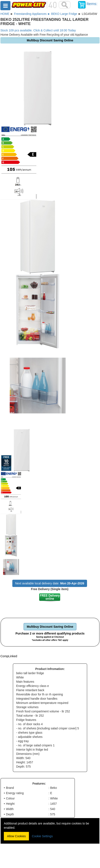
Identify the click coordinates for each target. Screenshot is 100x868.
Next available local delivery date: (50, 583)
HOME (5, 14)
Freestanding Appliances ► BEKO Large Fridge (46, 14)
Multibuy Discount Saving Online (50, 627)
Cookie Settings (42, 836)
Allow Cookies (16, 836)
